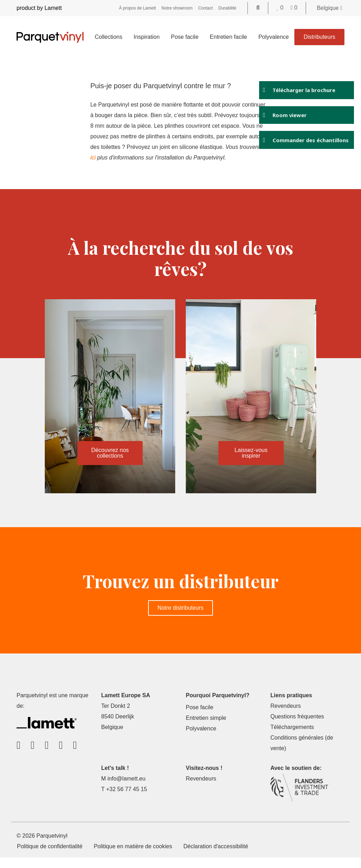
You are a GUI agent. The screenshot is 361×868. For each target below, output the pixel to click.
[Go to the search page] (258, 8)
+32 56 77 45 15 (127, 800)
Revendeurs (286, 716)
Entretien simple (206, 728)
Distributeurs (319, 37)
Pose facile (185, 37)
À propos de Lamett (137, 8)
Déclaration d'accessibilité (216, 857)
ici (158, 158)
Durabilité (228, 8)
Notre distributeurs (181, 618)
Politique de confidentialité (50, 857)
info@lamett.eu (127, 789)
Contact (205, 8)
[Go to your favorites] (281, 8)
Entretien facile (228, 37)
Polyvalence (274, 37)
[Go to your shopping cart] (294, 8)
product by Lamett (39, 8)
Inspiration (147, 37)
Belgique (329, 8)
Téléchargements (292, 738)
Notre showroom (177, 8)
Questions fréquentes (297, 727)
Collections (109, 37)
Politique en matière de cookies (133, 857)
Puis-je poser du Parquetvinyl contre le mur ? (161, 86)
